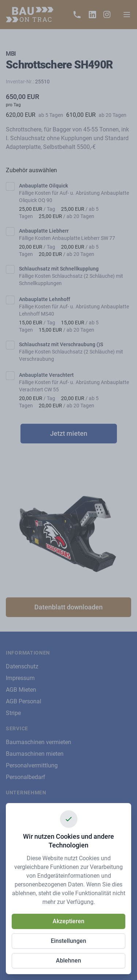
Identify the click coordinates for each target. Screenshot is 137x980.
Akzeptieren (68, 921)
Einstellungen (68, 941)
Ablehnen (68, 961)
